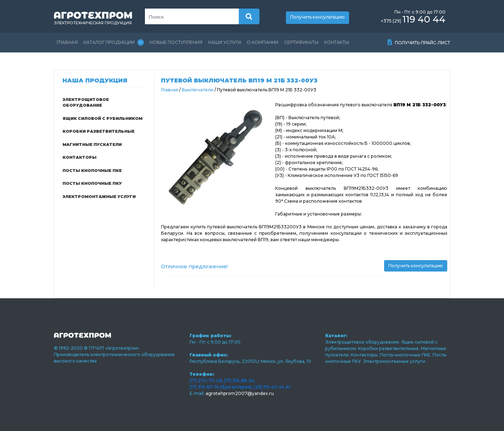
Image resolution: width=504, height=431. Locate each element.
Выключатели (198, 90)
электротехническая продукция (93, 23)
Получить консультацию (317, 17)
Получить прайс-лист (419, 43)
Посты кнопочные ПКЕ (92, 171)
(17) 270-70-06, (206, 381)
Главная (67, 42)
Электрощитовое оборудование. (363, 342)
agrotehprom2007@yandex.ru (240, 393)
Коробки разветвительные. (389, 348)
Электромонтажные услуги (99, 197)
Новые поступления (176, 42)
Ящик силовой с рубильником (102, 118)
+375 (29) (413, 21)
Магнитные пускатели (92, 144)
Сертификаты (301, 42)
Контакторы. (365, 355)
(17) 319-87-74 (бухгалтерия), (221, 387)
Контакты (337, 42)
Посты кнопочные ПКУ (92, 183)
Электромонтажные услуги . (395, 361)
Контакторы (79, 157)
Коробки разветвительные (99, 131)
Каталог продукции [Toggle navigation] (114, 42)
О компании (263, 42)
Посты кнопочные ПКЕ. (406, 355)
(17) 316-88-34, (240, 381)
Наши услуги (225, 42)
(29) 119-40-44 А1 (272, 387)
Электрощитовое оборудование (86, 103)
